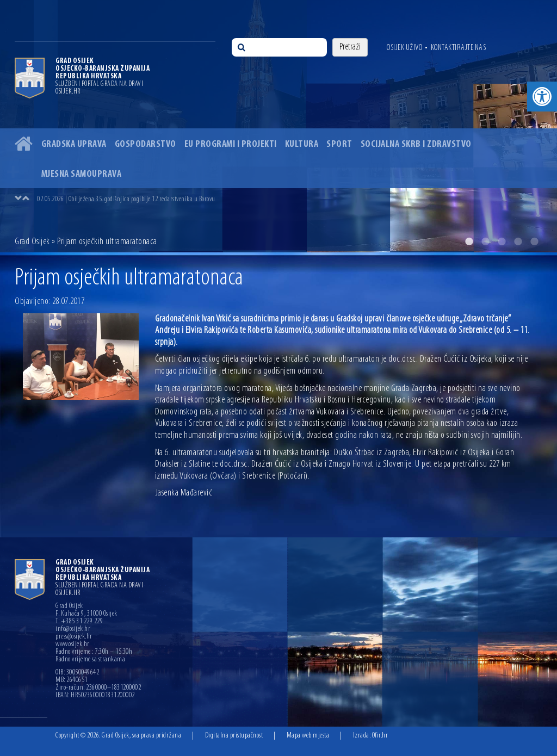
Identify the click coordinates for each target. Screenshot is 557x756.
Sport (339, 144)
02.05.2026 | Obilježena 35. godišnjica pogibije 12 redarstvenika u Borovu (126, 199)
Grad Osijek (32, 242)
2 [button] (485, 241)
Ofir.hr (380, 736)
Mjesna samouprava (82, 174)
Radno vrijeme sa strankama (90, 660)
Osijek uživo (404, 48)
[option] (278, 126)
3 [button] (502, 241)
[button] (542, 97)
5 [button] (534, 241)
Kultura (302, 144)
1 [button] (469, 241)
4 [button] (518, 241)
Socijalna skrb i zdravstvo (416, 144)
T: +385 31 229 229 (79, 622)
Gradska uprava (74, 144)
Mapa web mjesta (308, 736)
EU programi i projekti (231, 144)
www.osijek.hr (73, 645)
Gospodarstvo (146, 144)
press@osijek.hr (74, 637)
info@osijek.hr (73, 629)
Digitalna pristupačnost (234, 736)
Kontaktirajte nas (459, 48)
